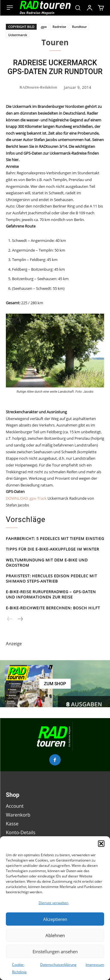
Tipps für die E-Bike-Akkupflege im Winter (53, 549)
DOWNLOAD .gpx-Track (26, 498)
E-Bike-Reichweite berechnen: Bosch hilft (53, 608)
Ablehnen (55, 935)
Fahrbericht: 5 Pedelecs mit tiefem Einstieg (55, 539)
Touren (55, 42)
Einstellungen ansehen (55, 951)
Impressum (95, 965)
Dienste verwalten (54, 903)
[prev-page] (10, 619)
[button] (101, 844)
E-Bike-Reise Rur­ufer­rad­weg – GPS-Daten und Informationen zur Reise (51, 594)
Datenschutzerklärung (58, 965)
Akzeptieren (55, 919)
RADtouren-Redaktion (38, 87)
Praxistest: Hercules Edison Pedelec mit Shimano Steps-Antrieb (51, 578)
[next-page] (20, 619)
